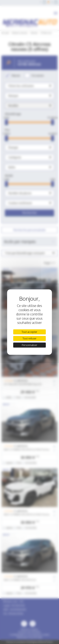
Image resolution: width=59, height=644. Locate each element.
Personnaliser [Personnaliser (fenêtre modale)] (29, 345)
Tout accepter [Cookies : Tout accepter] (29, 332)
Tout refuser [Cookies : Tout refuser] (29, 338)
